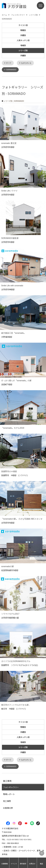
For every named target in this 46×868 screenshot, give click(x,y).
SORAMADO (11, 69)
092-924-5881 (26, 839)
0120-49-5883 (13, 839)
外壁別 (23, 35)
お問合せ (32, 864)
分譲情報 (5, 864)
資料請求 (23, 864)
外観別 (23, 55)
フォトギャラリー (11, 787)
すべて (9, 63)
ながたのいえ (26, 63)
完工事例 (7, 801)
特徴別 (23, 30)
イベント (14, 864)
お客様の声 (8, 807)
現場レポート (9, 794)
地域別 (23, 45)
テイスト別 (23, 25)
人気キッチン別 (23, 40)
